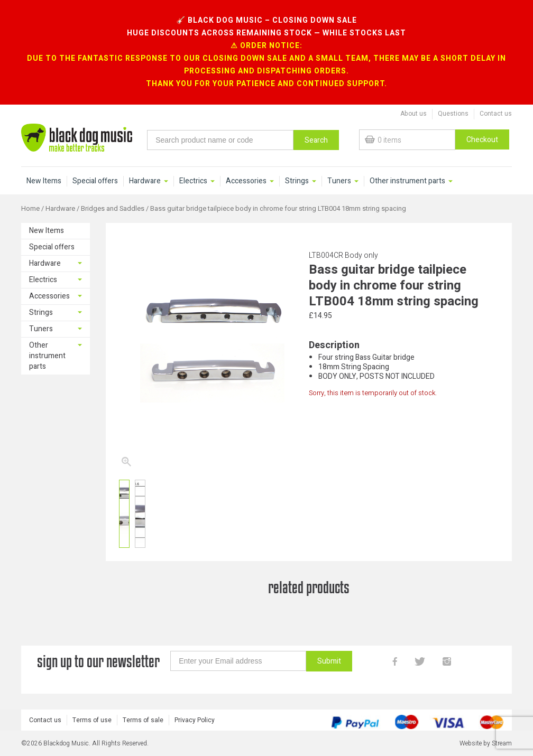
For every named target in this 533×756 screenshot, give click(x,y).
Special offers (95, 181)
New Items (44, 181)
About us (413, 114)
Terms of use (92, 720)
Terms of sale (143, 720)
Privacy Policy (195, 720)
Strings (297, 181)
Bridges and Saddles (113, 209)
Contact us (496, 114)
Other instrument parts (407, 181)
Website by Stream (486, 743)
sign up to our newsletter (98, 661)
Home (30, 209)
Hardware (145, 181)
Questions (453, 114)
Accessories (246, 181)
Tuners (339, 181)
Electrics (193, 181)
